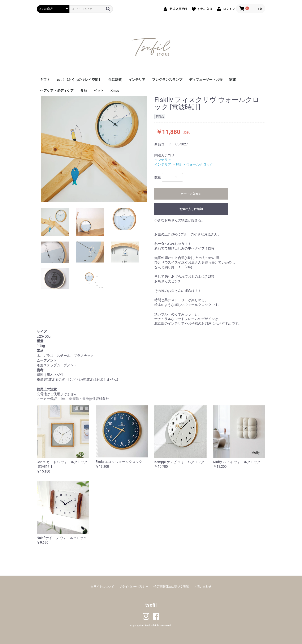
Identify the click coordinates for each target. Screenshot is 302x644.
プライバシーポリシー (134, 587)
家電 (233, 80)
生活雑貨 (115, 80)
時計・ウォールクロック (195, 164)
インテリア (137, 80)
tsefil (151, 605)
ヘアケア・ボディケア (57, 91)
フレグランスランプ (167, 80)
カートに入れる (191, 194)
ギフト (45, 80)
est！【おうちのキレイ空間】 (79, 80)
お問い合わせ (203, 587)
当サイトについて (102, 587)
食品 (84, 91)
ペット (99, 91)
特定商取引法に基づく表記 (171, 587)
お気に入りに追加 (191, 209)
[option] (94, 149)
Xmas (115, 91)
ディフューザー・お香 (206, 80)
